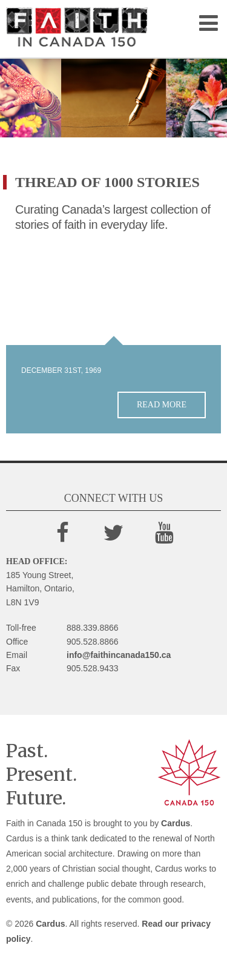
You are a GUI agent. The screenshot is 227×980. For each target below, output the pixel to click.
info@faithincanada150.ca (119, 655)
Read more (162, 405)
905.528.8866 (93, 642)
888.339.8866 (93, 628)
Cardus (176, 823)
